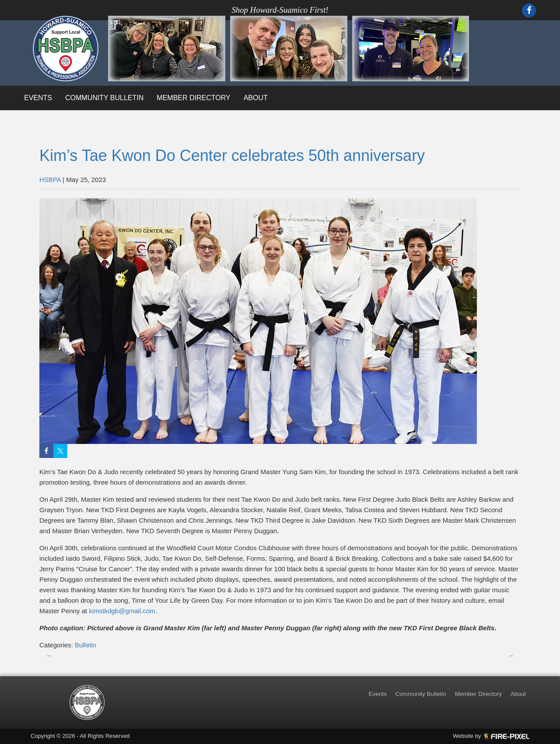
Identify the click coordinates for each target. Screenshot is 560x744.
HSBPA (50, 180)
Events (38, 98)
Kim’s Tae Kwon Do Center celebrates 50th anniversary (232, 155)
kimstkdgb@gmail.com (122, 611)
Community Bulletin (104, 98)
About (256, 98)
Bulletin (86, 645)
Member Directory (193, 98)
